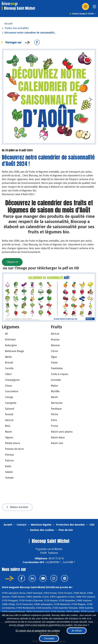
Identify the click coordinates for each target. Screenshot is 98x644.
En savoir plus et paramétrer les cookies (38, 631)
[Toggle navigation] (94, 8)
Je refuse (77, 631)
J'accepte (49, 638)
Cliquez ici (12, 262)
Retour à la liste (17, 507)
